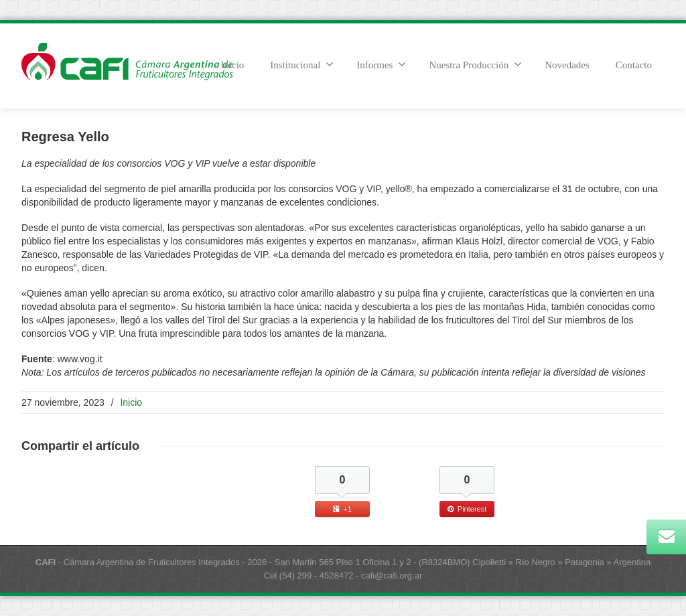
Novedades (567, 65)
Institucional (302, 64)
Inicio (131, 402)
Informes (381, 64)
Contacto (634, 65)
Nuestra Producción (475, 64)
